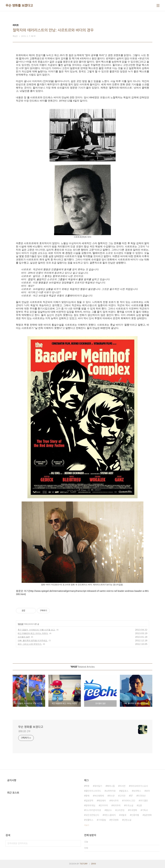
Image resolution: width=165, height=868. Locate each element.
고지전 (122, 796)
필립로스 (124, 791)
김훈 (140, 805)
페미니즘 (111, 786)
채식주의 (115, 801)
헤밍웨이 (102, 801)
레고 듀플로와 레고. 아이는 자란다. (33, 633)
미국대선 (142, 796)
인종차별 (135, 815)
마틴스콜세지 (110, 815)
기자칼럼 (102, 820)
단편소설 (127, 820)
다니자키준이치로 (93, 810)
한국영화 (115, 820)
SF (132, 796)
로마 (148, 791)
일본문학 (89, 801)
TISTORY (84, 864)
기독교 (145, 810)
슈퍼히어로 (111, 791)
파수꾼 (112, 796)
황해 (87, 796)
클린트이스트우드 (93, 791)
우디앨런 (144, 801)
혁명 (87, 786)
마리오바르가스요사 (139, 786)
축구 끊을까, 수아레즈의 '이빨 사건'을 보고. (37, 630)
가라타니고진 (129, 801)
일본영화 (148, 815)
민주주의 (104, 805)
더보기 (87, 825)
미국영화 (133, 810)
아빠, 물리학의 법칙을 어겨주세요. (33, 640)
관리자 (94, 864)
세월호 (123, 815)
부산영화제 (99, 796)
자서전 (122, 786)
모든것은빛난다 (92, 815)
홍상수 (109, 810)
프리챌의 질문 (24, 637)
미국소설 (129, 805)
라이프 (21, 624)
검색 (78, 843)
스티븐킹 (121, 810)
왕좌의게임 (90, 805)
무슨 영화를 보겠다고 (19, 6)
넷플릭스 (89, 820)
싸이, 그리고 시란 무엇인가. (30, 644)
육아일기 (98, 786)
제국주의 (117, 805)
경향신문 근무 (24, 731)
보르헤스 (137, 791)
